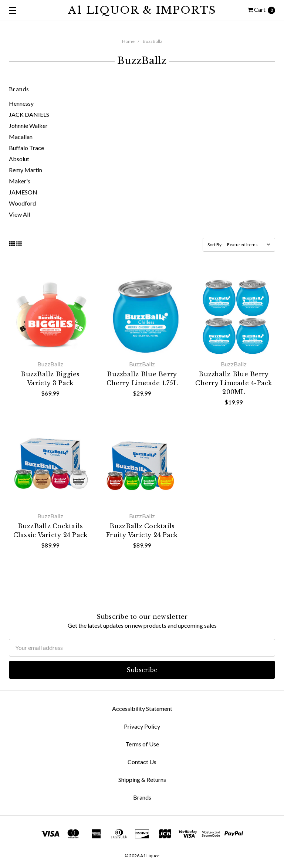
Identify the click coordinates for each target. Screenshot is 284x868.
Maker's (20, 181)
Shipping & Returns (142, 779)
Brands (142, 797)
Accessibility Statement (142, 708)
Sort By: (215, 245)
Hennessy (21, 103)
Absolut (19, 159)
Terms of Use (142, 744)
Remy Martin (26, 170)
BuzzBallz (153, 41)
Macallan (21, 137)
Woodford (22, 203)
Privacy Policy (142, 726)
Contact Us (142, 762)
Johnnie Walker (28, 126)
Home (128, 41)
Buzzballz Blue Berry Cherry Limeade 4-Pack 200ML (234, 383)
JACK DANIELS (29, 114)
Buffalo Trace (26, 148)
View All (19, 214)
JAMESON (23, 192)
